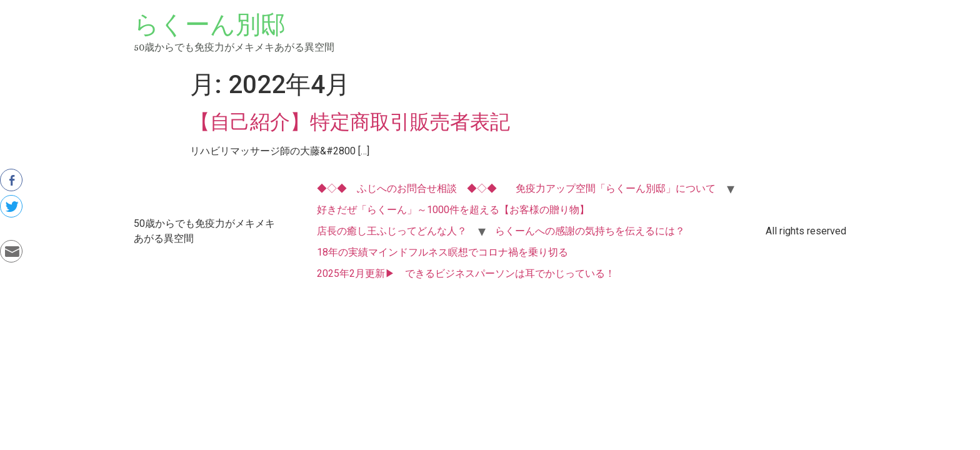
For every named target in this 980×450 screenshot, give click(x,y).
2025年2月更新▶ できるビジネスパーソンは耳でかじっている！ (466, 273)
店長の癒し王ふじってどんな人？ (392, 231)
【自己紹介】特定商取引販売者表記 (350, 122)
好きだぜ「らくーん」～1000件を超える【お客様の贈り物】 (453, 210)
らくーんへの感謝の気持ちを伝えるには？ (590, 231)
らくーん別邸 (210, 25)
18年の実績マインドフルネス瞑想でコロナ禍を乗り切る (442, 252)
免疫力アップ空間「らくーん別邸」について (616, 188)
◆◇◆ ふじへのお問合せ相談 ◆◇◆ (407, 188)
